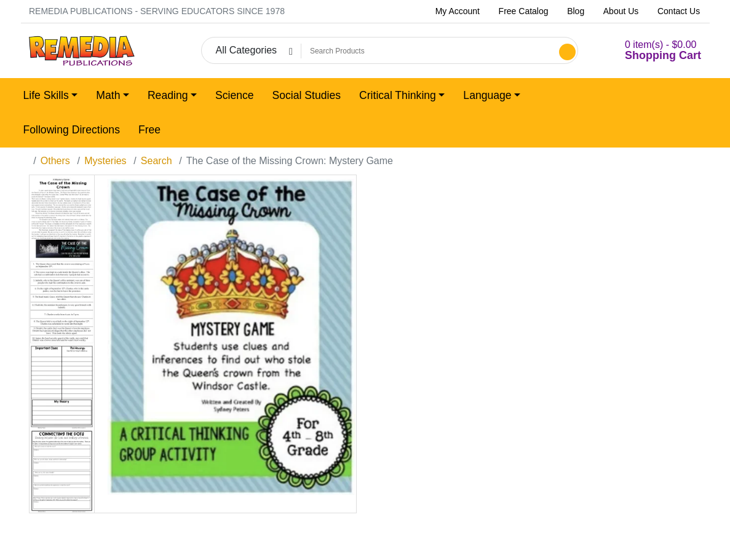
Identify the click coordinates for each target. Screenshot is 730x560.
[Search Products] (428, 51)
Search (157, 161)
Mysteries (105, 161)
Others (55, 161)
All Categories (246, 50)
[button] (648, 51)
